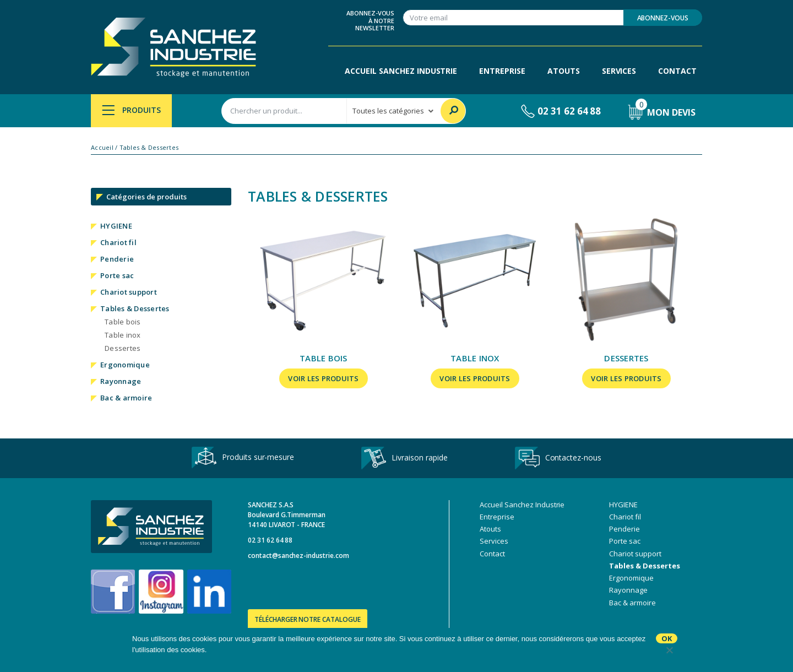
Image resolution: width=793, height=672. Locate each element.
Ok (667, 638)
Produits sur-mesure (243, 458)
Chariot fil (118, 242)
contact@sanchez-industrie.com (298, 556)
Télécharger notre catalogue (308, 619)
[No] (669, 650)
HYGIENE (116, 226)
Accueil (102, 148)
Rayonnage (121, 381)
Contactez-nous (558, 458)
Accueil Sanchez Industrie (401, 71)
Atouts (564, 71)
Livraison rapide (404, 458)
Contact (677, 71)
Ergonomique (125, 365)
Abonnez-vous (663, 18)
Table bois (123, 322)
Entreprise (502, 71)
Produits (131, 110)
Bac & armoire (126, 398)
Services (619, 71)
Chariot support (129, 292)
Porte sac (117, 275)
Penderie (117, 259)
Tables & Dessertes (135, 308)
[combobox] (284, 111)
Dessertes (123, 348)
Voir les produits (323, 378)
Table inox (123, 335)
